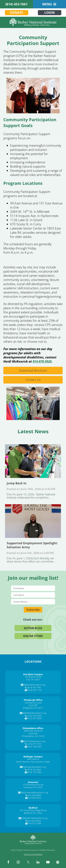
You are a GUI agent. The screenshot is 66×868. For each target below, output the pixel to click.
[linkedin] (38, 862)
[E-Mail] (33, 602)
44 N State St (33, 759)
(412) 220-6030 (34, 716)
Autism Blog (33, 628)
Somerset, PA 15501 (33, 787)
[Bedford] (33, 808)
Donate (16, 13)
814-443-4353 (34, 798)
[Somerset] (33, 782)
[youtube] (48, 862)
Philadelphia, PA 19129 (33, 736)
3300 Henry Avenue (33, 731)
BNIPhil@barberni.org (35, 741)
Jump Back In (33, 461)
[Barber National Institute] (33, 22)
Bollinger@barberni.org (35, 767)
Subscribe (33, 610)
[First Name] (33, 588)
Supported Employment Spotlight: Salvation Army (33, 521)
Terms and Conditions (33, 854)
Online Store (33, 636)
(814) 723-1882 (34, 772)
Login (49, 13)
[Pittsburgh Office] (33, 700)
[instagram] (18, 862)
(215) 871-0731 (34, 744)
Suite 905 (33, 705)
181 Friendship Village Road (33, 810)
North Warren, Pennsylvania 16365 (33, 762)
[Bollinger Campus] (33, 757)
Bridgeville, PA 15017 (33, 708)
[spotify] (58, 862)
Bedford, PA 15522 (33, 813)
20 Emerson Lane (33, 703)
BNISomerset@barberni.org (35, 792)
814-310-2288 (34, 823)
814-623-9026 (34, 821)
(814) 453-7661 (16, 4)
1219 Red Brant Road (33, 785)
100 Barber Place (33, 677)
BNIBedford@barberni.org (35, 818)
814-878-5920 (42, 361)
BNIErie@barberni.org (35, 685)
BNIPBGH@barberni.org (35, 713)
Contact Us (33, 380)
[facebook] (8, 862)
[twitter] (28, 862)
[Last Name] (33, 595)
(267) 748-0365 (34, 746)
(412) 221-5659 (34, 718)
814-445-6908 (34, 795)
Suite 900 (33, 733)
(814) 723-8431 (34, 770)
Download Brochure (33, 370)
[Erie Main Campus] (33, 674)
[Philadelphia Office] (33, 728)
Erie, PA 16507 (33, 680)
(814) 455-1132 (34, 690)
